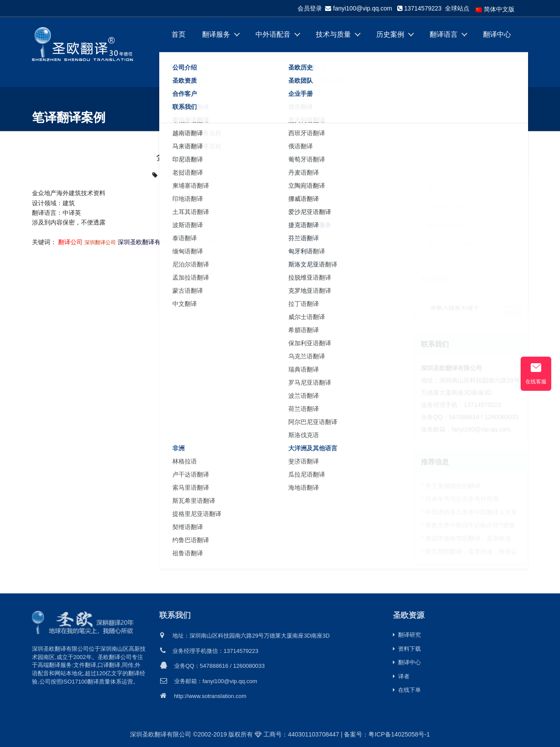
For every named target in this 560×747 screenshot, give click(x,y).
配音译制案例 (446, 225)
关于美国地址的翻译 (453, 486)
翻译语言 (444, 34)
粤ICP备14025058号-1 (399, 734)
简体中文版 (495, 9)
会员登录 (310, 8)
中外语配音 (273, 34)
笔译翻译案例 (510, 113)
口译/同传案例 (447, 207)
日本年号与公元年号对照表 (462, 499)
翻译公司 (70, 242)
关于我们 (185, 69)
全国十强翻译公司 (209, 242)
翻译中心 (497, 34)
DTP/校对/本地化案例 (457, 244)
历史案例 (390, 34)
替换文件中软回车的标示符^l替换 (470, 525)
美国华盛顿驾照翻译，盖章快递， (471, 538)
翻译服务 (216, 34)
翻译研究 (407, 635)
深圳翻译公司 (100, 242)
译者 (401, 676)
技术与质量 (333, 34)
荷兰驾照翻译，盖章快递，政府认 (471, 551)
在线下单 (239, 69)
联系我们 (175, 615)
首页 (178, 34)
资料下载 (407, 649)
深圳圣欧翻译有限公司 (148, 242)
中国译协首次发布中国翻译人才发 (471, 512)
